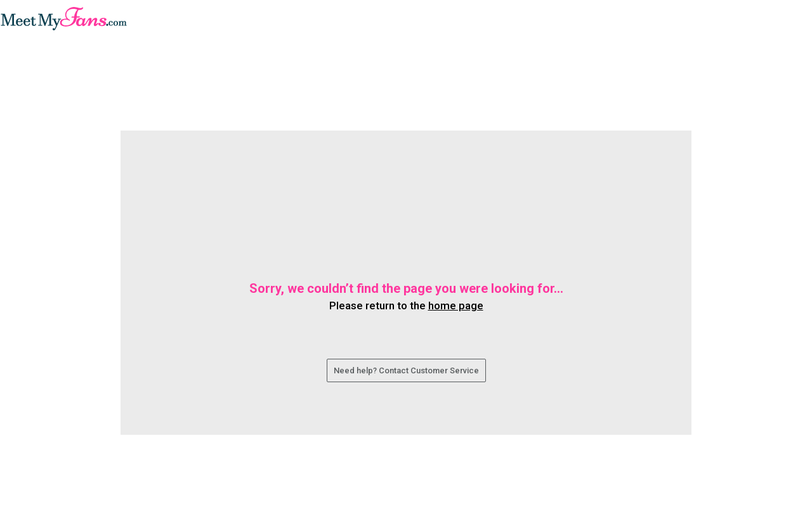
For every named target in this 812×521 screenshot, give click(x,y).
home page (456, 306)
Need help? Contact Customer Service (406, 370)
